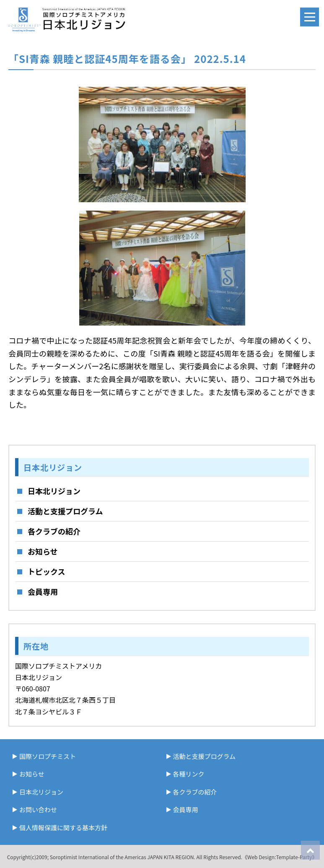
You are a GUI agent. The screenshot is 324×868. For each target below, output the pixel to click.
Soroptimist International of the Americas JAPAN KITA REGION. (123, 857)
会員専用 (43, 592)
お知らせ (43, 551)
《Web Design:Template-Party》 (280, 857)
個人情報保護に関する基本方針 (63, 828)
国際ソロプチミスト (48, 756)
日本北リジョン (54, 491)
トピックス (46, 571)
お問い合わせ (38, 809)
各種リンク (189, 774)
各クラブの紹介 (54, 531)
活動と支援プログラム (65, 511)
